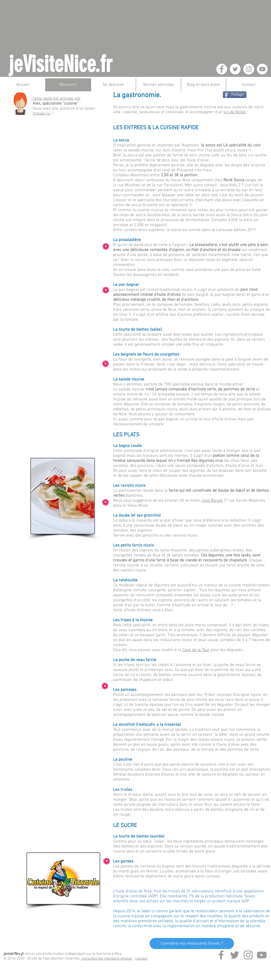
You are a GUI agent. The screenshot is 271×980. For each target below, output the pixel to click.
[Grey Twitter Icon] (235, 955)
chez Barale (212, 501)
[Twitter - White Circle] (235, 69)
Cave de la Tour (196, 650)
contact (141, 959)
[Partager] (235, 95)
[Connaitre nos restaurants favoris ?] (192, 943)
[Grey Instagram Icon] (248, 955)
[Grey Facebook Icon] (221, 955)
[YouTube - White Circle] (262, 69)
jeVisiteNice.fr (61, 64)
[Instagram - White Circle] (249, 69)
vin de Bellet (235, 112)
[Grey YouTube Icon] (262, 955)
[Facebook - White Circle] (222, 69)
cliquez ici (42, 113)
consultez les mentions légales (107, 959)
